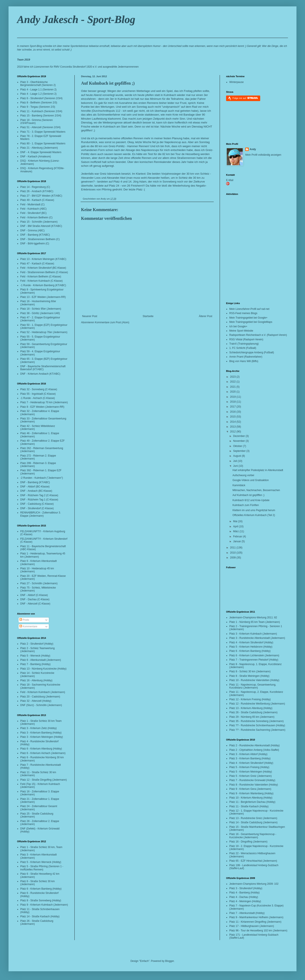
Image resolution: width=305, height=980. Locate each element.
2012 (233, 432)
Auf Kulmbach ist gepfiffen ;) (108, 83)
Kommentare (28, 626)
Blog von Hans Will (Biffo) (244, 361)
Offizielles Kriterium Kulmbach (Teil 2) (254, 515)
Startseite (148, 316)
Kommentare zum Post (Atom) (112, 322)
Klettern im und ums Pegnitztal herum (254, 510)
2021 (233, 387)
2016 (233, 412)
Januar (237, 541)
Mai (236, 521)
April (236, 526)
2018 (233, 402)
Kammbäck (239, 485)
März (236, 531)
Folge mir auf (245, 98)
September (240, 451)
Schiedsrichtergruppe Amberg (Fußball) (252, 352)
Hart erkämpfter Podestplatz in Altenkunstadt (258, 470)
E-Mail (230, 180)
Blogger (169, 961)
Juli (235, 461)
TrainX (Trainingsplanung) (244, 344)
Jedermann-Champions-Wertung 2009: (251, 884)
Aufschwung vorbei (243, 475)
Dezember (239, 436)
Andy (253, 149)
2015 (233, 417)
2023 (233, 377)
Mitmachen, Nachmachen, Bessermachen (256, 490)
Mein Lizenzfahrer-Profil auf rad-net (249, 309)
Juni (236, 466)
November (239, 441)
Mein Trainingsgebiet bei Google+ (248, 318)
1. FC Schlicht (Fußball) (243, 348)
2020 (233, 392)
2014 (233, 422)
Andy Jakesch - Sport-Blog (76, 19)
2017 (233, 407)
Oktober (238, 446)
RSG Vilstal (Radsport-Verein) (246, 339)
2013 (233, 427)
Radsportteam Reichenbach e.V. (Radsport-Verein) (258, 335)
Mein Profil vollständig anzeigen (263, 155)
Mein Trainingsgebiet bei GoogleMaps (251, 322)
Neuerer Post (90, 316)
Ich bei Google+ (238, 326)
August (237, 456)
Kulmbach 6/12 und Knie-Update (251, 500)
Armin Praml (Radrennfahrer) (246, 357)
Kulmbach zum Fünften (246, 505)
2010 (233, 553)
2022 (233, 382)
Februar (238, 536)
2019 (233, 397)
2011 (233, 548)
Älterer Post (206, 316)
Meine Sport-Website (241, 331)
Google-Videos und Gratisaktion (251, 480)
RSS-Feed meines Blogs (243, 313)
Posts (24, 620)
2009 (233, 558)
